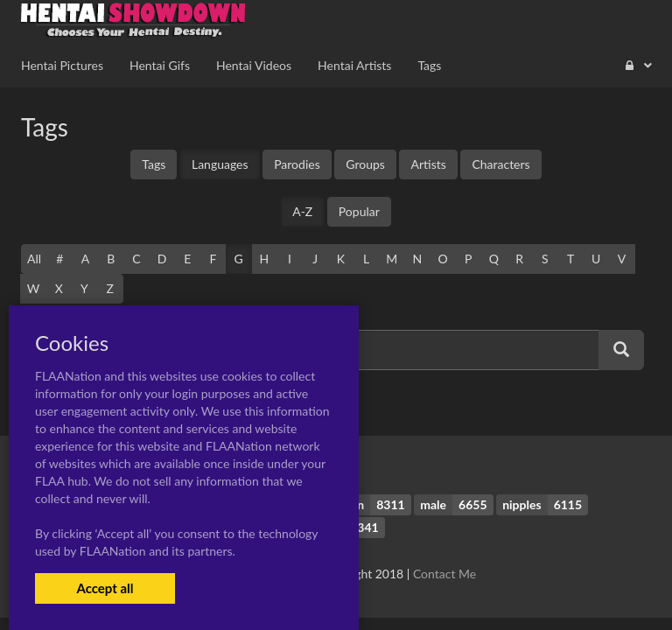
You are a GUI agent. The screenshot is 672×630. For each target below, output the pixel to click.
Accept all (105, 588)
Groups (365, 164)
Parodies (297, 164)
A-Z (302, 211)
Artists (428, 164)
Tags (154, 164)
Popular (359, 211)
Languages (220, 164)
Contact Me (444, 574)
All (34, 259)
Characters (500, 164)
